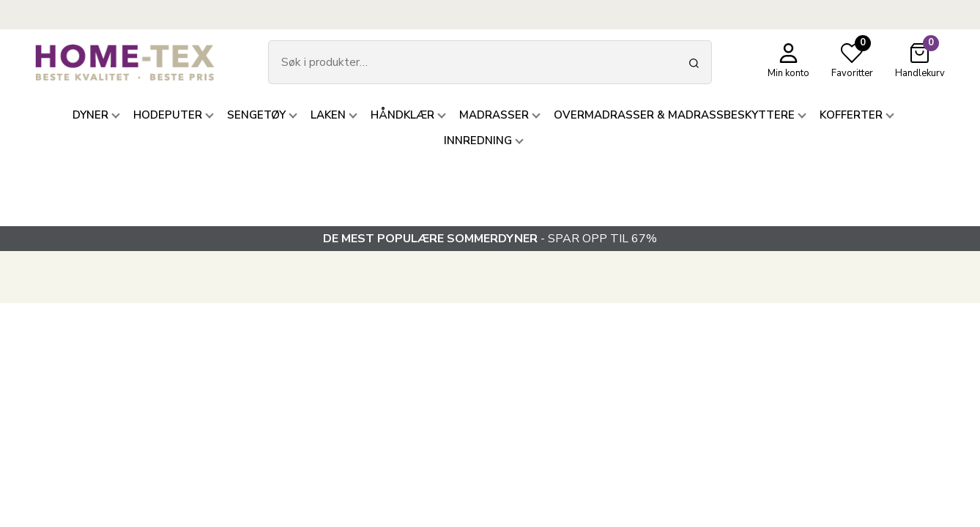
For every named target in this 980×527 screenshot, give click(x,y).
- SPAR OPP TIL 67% (490, 239)
